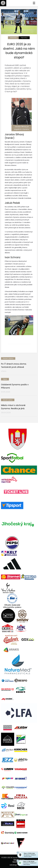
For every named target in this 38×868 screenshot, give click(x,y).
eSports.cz (17, 860)
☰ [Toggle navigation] (34, 3)
